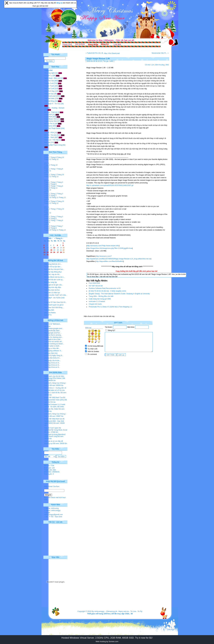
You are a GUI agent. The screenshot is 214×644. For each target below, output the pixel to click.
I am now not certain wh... (54, 342)
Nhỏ (167, 65)
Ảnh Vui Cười (49, 89)
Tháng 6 (47, 186)
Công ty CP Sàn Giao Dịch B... (56, 302)
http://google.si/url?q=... (53, 333)
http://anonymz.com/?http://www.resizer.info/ (103, 246)
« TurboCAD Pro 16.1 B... (95, 53)
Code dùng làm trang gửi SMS (100, 299)
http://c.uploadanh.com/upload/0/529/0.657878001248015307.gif (110, 185)
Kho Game (48, 126)
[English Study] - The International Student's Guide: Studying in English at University (119, 294)
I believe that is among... (53, 335)
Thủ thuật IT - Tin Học (52, 104)
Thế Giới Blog (49, 101)
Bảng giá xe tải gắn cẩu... (54, 285)
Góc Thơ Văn (49, 81)
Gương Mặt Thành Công (53, 145)
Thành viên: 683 (50, 470)
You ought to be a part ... (53, 339)
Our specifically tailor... (53, 331)
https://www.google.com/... (54, 328)
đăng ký (60, 3)
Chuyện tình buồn (95, 304)
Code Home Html (51, 121)
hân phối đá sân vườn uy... (54, 280)
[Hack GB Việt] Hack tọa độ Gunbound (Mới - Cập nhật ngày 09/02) (54, 421)
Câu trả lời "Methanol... (53, 324)
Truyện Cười (49, 83)
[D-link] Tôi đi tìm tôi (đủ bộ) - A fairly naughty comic (107, 291)
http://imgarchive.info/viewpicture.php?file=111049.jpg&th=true (110, 248)
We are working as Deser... (54, 344)
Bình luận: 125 (49, 468)
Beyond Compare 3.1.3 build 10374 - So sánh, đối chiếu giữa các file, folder (55, 407)
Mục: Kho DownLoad (112, 53)
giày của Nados (50, 313)
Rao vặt (47, 142)
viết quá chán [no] (51, 353)
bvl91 (111, 61)
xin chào (47, 326)
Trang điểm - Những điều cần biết (101, 296)
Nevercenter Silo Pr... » (160, 53)
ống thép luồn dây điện (53, 287)
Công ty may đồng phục (53, 272)
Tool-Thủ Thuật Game (52, 128)
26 (54, 252)
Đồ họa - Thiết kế (51, 112)
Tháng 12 (55, 159)
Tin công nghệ (50, 73)
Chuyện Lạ (48, 76)
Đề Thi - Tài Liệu (50, 135)
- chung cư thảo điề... (52, 348)
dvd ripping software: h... (53, 351)
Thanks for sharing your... (54, 337)
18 (51, 250)
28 (61, 252)
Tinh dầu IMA (49, 310)
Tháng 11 (48, 159)
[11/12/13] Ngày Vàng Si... (54, 355)
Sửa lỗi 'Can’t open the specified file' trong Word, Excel (56, 429)
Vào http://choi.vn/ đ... (52, 363)
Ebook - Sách (49, 137)
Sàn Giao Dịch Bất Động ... (54, 307)
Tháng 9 (47, 188)
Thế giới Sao (49, 94)
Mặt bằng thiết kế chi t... (53, 264)
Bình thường (160, 65)
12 (54, 248)
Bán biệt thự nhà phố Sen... (54, 269)
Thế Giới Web (49, 98)
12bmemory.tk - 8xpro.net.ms (117, 611)
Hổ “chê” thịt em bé (96, 286)
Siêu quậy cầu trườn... (52, 361)
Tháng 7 (47, 157)
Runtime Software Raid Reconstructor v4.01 (105, 288)
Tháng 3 (60, 182)
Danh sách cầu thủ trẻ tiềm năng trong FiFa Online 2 (54, 377)
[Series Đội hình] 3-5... (53, 358)
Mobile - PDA (49, 133)
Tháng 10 (60, 157)
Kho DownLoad (50, 96)
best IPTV (48, 315)
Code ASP (48, 115)
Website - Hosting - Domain (54, 108)
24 (48, 252)
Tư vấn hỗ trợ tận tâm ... (53, 267)
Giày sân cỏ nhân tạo (52, 293)
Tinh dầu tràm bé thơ (52, 290)
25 (51, 252)
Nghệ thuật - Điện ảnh (52, 78)
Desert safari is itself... (52, 346)
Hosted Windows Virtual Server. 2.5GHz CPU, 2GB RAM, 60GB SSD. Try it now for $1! (107, 638)
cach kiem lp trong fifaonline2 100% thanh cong (55, 435)
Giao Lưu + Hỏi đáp (52, 140)
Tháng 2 (53, 175)
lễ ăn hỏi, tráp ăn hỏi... (53, 274)
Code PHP (48, 117)
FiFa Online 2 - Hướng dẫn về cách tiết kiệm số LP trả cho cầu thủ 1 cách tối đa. (55, 390)
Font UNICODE (94, 283)
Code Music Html (51, 119)
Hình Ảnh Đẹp (50, 91)
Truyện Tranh (49, 86)
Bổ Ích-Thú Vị (49, 124)
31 (48, 255)
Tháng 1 (47, 169)
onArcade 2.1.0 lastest (97, 301)
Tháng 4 (47, 165)
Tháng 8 (53, 157)
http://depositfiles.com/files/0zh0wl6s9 (110, 261)
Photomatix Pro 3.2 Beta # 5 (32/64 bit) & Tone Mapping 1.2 (110, 307)
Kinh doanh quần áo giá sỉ (54, 305)
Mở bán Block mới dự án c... (55, 277)
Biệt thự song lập (51, 282)
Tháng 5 (53, 184)
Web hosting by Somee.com (107, 641)
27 (58, 252)
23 (44, 252)
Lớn (153, 65)
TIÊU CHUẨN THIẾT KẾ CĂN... (56, 295)
